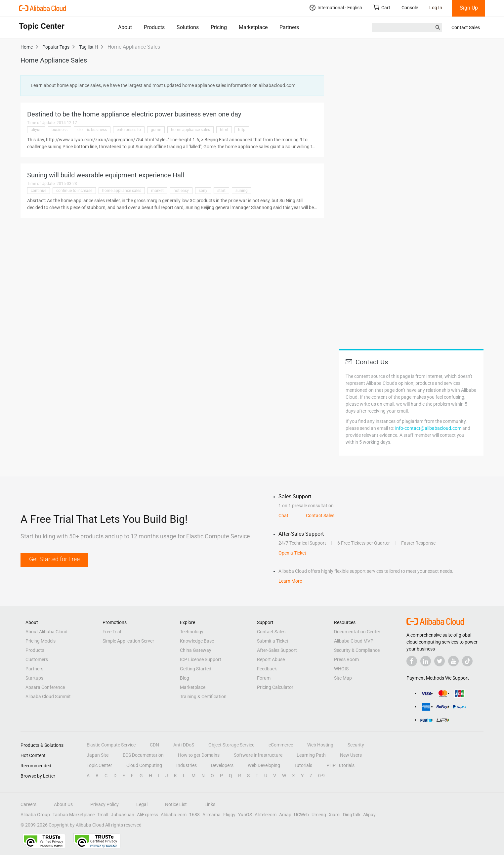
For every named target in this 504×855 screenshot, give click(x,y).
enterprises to (129, 130)
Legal (142, 804)
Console (410, 8)
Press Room (346, 659)
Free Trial (112, 632)
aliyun (36, 130)
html (224, 130)
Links (210, 804)
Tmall (103, 815)
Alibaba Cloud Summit (48, 697)
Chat (283, 516)
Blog (185, 678)
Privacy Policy (105, 804)
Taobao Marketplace (74, 815)
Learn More (290, 581)
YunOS (245, 815)
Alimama (211, 815)
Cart (382, 7)
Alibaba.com (174, 815)
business (60, 130)
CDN (154, 745)
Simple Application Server (128, 641)
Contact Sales (466, 27)
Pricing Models (41, 641)
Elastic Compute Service (111, 745)
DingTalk (352, 815)
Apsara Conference (45, 687)
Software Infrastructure (258, 755)
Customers (37, 659)
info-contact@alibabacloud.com (428, 428)
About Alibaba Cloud (46, 632)
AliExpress (147, 815)
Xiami (335, 815)
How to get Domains (199, 755)
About (125, 27)
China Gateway (196, 650)
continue (39, 191)
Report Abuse (271, 659)
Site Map (343, 678)
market (157, 191)
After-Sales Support (277, 650)
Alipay (369, 815)
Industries (187, 765)
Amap (285, 815)
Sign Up (469, 8)
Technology (192, 632)
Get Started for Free (54, 559)
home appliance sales (190, 130)
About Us (63, 804)
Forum (264, 678)
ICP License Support (201, 659)
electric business (92, 130)
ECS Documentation (143, 755)
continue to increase (74, 191)
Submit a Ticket (273, 641)
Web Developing (264, 765)
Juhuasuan (123, 815)
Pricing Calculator (275, 687)
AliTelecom (266, 815)
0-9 (321, 776)
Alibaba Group (35, 815)
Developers (222, 765)
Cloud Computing (144, 765)
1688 (194, 815)
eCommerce (281, 745)
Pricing (219, 27)
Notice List (176, 804)
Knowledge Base (197, 641)
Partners (289, 27)
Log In (436, 8)
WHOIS (341, 669)
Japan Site (98, 755)
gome (156, 130)
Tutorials (303, 765)
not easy (181, 191)
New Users (351, 755)
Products (154, 27)
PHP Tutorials (340, 765)
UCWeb (301, 815)
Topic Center (99, 765)
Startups (34, 678)
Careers (28, 804)
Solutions (188, 27)
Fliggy (229, 815)
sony (203, 191)
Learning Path (311, 755)
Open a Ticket (292, 553)
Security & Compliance (357, 650)
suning (242, 191)
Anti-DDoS (184, 745)
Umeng (319, 815)
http (242, 130)
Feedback (267, 669)
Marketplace (253, 27)
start (221, 191)
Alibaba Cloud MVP (354, 641)
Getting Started (196, 669)
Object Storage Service (231, 745)
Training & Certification (203, 697)
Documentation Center (357, 632)
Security (356, 745)
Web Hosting (320, 745)
